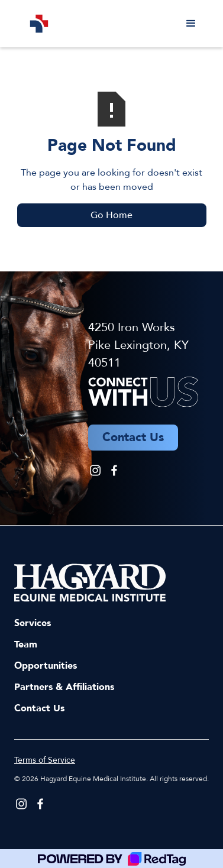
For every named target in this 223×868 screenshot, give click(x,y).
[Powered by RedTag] (112, 859)
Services (33, 623)
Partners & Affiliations (64, 687)
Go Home (112, 215)
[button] (191, 24)
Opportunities (46, 666)
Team (26, 644)
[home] (36, 24)
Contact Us (39, 708)
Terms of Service (45, 760)
